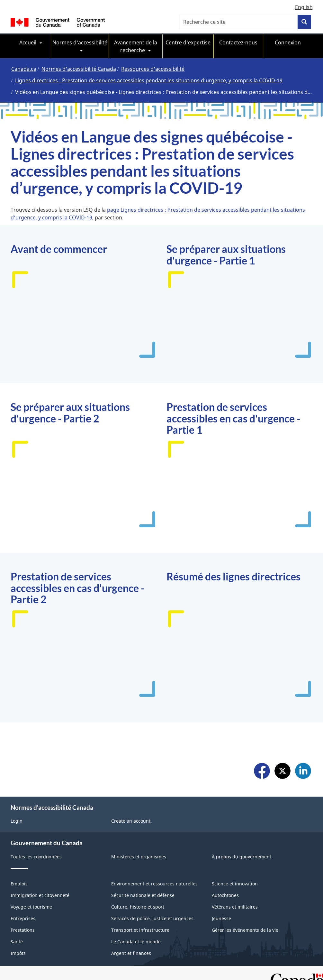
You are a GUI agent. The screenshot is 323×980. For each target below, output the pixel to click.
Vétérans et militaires (235, 907)
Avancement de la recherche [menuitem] (136, 46)
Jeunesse (221, 918)
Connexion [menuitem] (288, 42)
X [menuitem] (283, 772)
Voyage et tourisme (31, 907)
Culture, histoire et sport (138, 907)
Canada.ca (24, 69)
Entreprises (23, 918)
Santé (17, 942)
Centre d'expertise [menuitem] (188, 42)
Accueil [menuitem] (28, 42)
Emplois (19, 884)
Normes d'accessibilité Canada (79, 69)
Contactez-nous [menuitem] (238, 42)
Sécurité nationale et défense (143, 895)
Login (17, 821)
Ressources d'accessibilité (153, 69)
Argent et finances (131, 953)
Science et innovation (235, 884)
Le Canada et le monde (136, 942)
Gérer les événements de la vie (245, 930)
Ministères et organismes (139, 857)
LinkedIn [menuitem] (303, 772)
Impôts (18, 953)
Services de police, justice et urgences (152, 918)
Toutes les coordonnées (36, 857)
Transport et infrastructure (140, 930)
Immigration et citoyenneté (40, 895)
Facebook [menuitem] (262, 772)
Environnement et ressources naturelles (154, 884)
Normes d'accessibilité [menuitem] (80, 42)
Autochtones (225, 895)
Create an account (131, 821)
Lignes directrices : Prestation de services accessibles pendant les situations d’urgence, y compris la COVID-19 (149, 80)
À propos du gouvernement (242, 857)
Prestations (23, 930)
